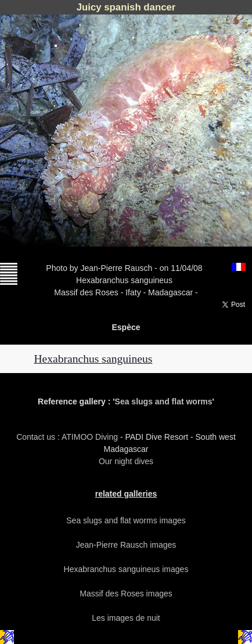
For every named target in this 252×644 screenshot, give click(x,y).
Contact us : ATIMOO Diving (68, 437)
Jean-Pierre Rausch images (126, 545)
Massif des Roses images (126, 594)
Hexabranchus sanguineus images (126, 569)
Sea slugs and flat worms (164, 401)
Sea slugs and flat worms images (126, 520)
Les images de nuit (126, 618)
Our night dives (126, 461)
